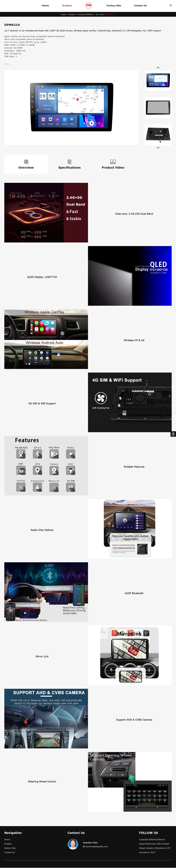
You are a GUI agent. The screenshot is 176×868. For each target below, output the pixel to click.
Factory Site (114, 5)
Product (67, 5)
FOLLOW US (149, 833)
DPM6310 (111, 14)
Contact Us (140, 5)
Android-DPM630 (85, 14)
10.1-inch (100, 14)
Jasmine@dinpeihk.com (97, 847)
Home (45, 5)
